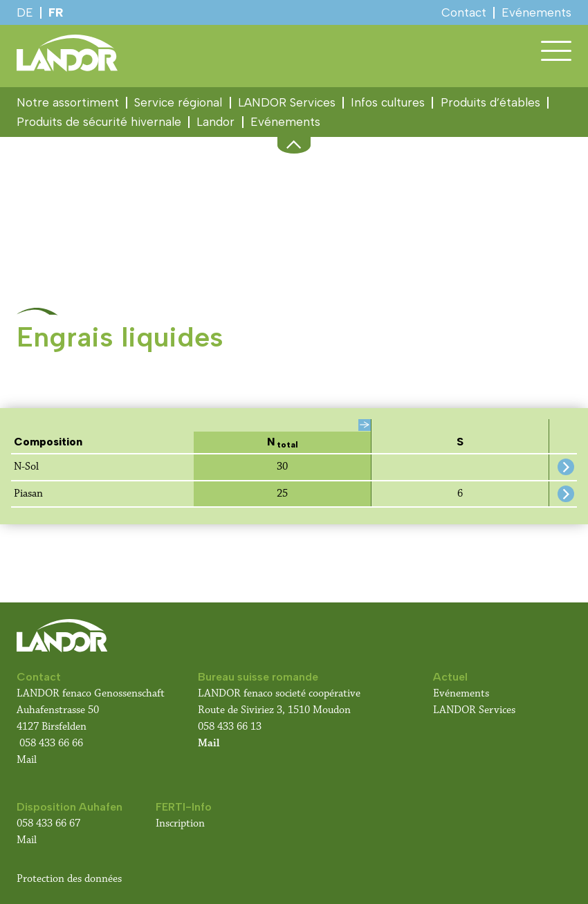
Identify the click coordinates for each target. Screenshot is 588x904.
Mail (27, 760)
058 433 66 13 (230, 727)
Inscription (180, 823)
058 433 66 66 (51, 743)
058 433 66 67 (48, 823)
